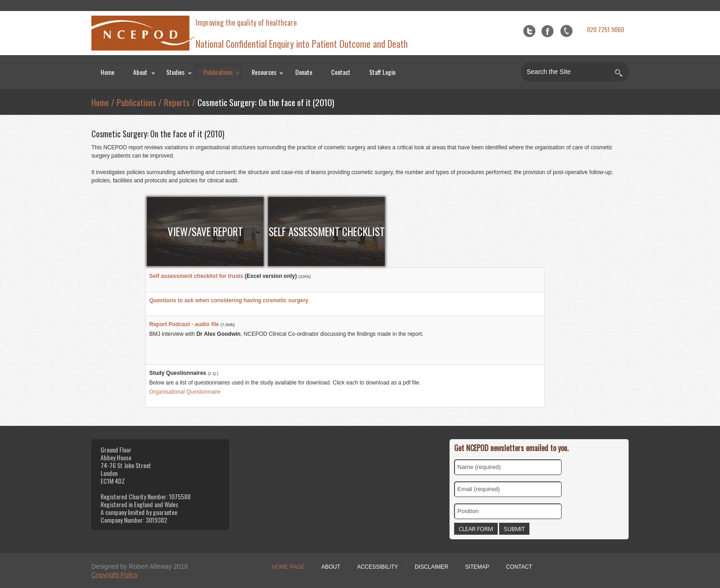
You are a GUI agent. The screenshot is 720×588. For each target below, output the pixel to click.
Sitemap (477, 567)
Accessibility (377, 567)
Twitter (529, 31)
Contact (341, 72)
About (140, 72)
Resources (264, 72)
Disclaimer (431, 567)
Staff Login (382, 72)
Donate (304, 72)
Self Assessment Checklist (327, 232)
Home (107, 72)
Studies (175, 72)
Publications (218, 72)
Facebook (548, 31)
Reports (177, 102)
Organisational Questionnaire (185, 392)
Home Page (288, 567)
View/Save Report (205, 232)
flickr (566, 31)
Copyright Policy (115, 575)
